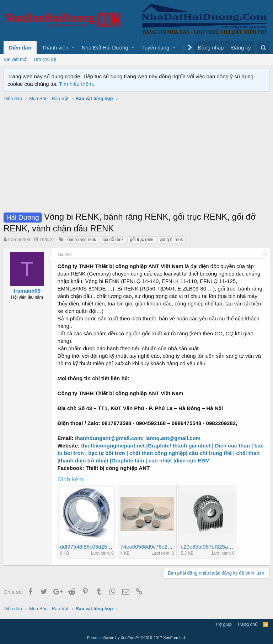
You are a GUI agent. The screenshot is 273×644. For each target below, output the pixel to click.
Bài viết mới (15, 59)
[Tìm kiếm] (263, 48)
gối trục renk (141, 240)
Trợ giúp (223, 624)
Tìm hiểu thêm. (77, 84)
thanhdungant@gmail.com (110, 438)
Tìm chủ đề (45, 59)
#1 (263, 255)
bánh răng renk (82, 240)
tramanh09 (19, 239)
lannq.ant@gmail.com (174, 438)
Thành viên (55, 48)
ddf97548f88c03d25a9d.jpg (94, 547)
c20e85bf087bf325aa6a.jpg (215, 547)
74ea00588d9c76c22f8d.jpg (155, 547)
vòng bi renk (171, 240)
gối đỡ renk (113, 240)
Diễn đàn (20, 48)
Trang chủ (247, 624)
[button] (73, 48)
